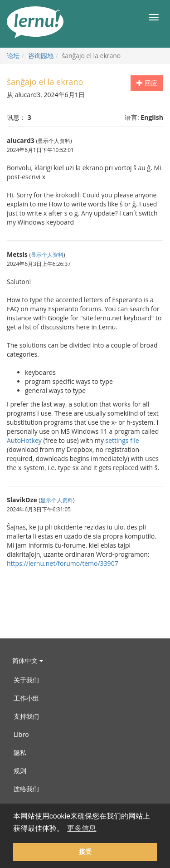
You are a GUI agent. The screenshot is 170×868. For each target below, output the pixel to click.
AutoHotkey (24, 440)
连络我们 (26, 789)
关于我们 (26, 680)
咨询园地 (41, 56)
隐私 (20, 753)
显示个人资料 (47, 255)
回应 (147, 83)
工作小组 (26, 698)
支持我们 (26, 716)
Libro (21, 734)
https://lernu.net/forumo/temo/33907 (63, 563)
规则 (20, 771)
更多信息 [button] (82, 828)
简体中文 (28, 660)
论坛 (13, 56)
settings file (122, 440)
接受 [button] (85, 852)
